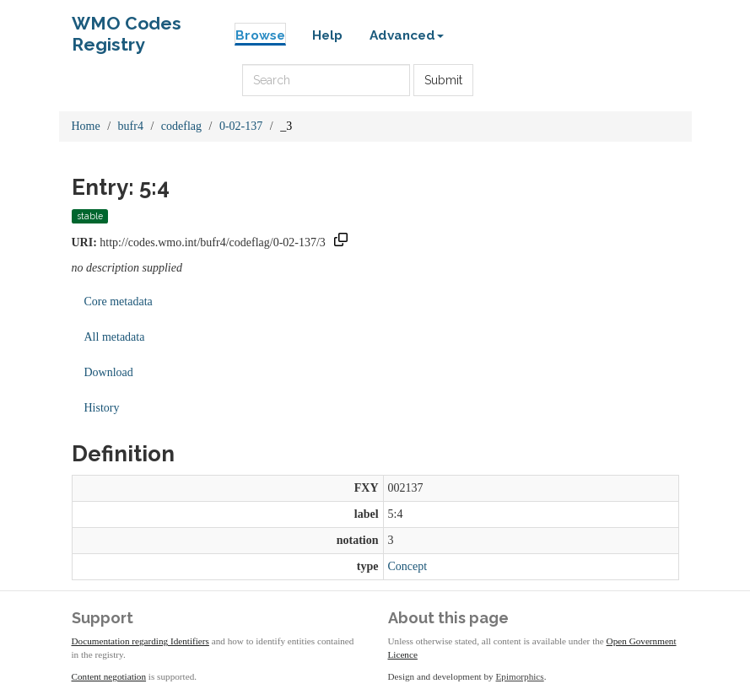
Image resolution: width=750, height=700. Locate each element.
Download (109, 372)
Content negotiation (109, 676)
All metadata (115, 337)
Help (327, 35)
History (102, 408)
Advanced (407, 35)
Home (86, 126)
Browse (260, 35)
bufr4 (131, 126)
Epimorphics (520, 676)
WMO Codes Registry (127, 27)
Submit (443, 80)
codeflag (181, 126)
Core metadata (119, 302)
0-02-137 (241, 126)
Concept (408, 566)
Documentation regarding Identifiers (140, 641)
